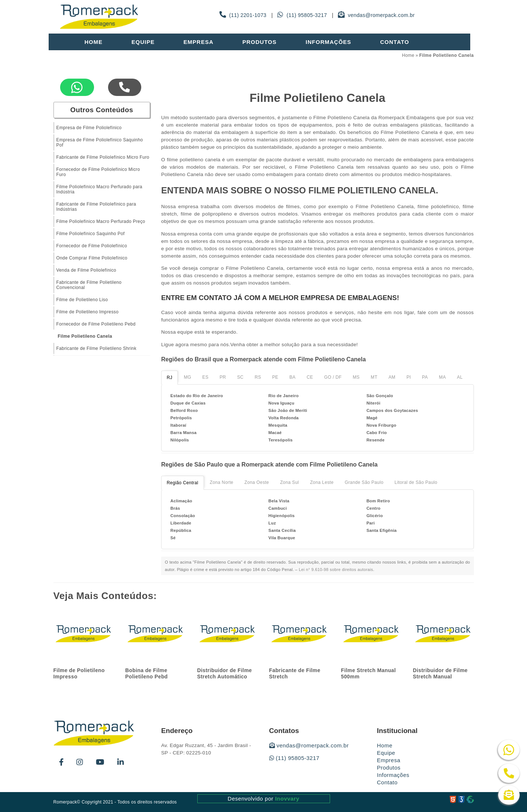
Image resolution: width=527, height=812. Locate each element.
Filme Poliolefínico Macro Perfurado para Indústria (99, 189)
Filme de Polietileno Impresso (88, 312)
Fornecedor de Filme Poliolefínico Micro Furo (98, 172)
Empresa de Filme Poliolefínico (89, 128)
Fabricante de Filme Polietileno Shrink (96, 348)
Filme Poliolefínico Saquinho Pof (91, 234)
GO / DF (333, 377)
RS (258, 377)
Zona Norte (222, 482)
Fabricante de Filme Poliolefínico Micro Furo (103, 157)
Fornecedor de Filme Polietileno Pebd (96, 324)
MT (374, 377)
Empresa (199, 42)
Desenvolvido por (263, 799)
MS (356, 377)
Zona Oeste (257, 482)
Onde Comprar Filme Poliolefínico (92, 258)
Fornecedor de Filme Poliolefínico (92, 246)
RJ (169, 378)
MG (187, 377)
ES (206, 377)
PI (409, 377)
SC (240, 377)
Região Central (183, 483)
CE (310, 377)
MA (442, 377)
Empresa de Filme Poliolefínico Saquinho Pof (100, 142)
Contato (395, 42)
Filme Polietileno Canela (85, 336)
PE (275, 377)
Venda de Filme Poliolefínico (86, 270)
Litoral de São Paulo (416, 482)
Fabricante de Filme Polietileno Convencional (89, 285)
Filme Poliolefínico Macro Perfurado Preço (101, 221)
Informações (329, 42)
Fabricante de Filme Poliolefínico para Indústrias (96, 207)
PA (425, 377)
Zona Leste (322, 482)
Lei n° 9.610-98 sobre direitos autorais (336, 570)
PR (223, 377)
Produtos (259, 42)
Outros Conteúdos (102, 110)
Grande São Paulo (364, 482)
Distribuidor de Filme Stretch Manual (440, 673)
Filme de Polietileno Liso (82, 300)
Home (93, 42)
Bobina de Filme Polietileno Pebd (147, 673)
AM (392, 377)
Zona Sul (289, 482)
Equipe (143, 42)
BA (293, 377)
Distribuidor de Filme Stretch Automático (225, 673)
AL (460, 377)
